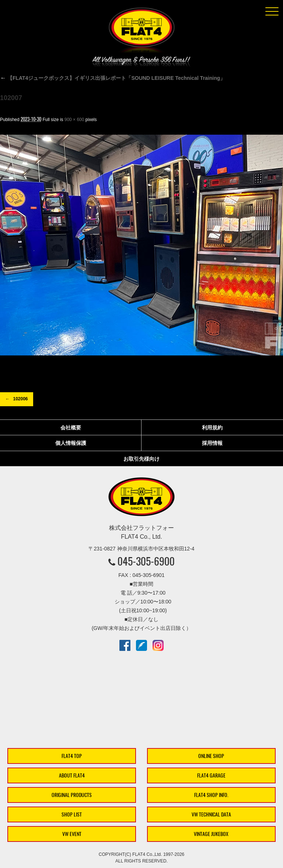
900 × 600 (74, 120)
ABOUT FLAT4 (72, 775)
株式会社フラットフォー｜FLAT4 (141, 32)
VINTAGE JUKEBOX (211, 834)
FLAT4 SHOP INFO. (211, 795)
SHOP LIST (72, 814)
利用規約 (212, 428)
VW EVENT (72, 834)
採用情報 (212, 443)
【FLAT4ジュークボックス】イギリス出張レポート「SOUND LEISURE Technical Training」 (113, 78)
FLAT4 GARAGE (211, 775)
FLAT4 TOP (72, 756)
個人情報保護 (71, 443)
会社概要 (71, 428)
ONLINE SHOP (211, 756)
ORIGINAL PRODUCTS (72, 795)
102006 (20, 399)
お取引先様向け (141, 459)
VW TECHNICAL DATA (211, 814)
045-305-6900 (146, 561)
